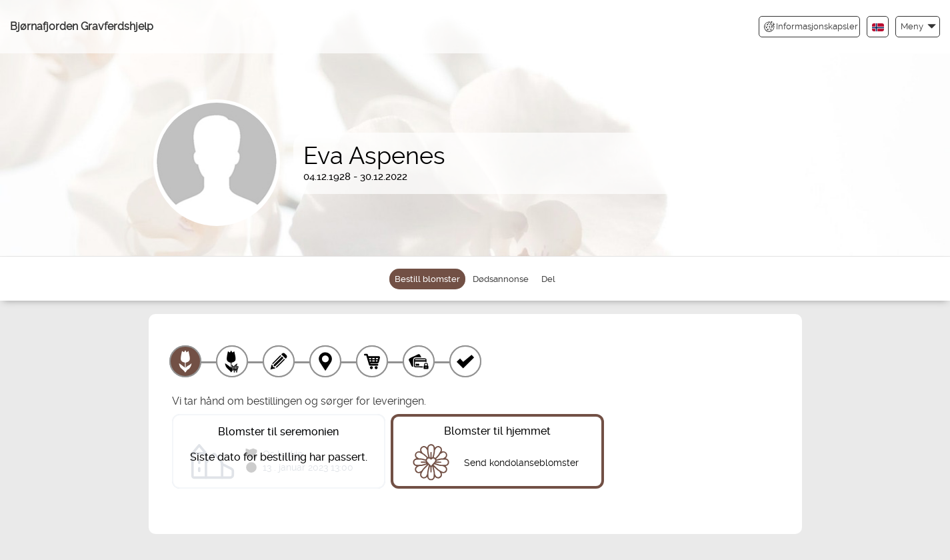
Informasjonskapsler (811, 27)
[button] (918, 26)
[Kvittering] (465, 361)
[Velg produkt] (185, 361)
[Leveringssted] (325, 361)
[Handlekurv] (372, 361)
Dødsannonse (501, 279)
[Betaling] (419, 361)
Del (548, 279)
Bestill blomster (427, 279)
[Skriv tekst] (279, 361)
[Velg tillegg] (232, 361)
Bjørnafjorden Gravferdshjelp (82, 26)
